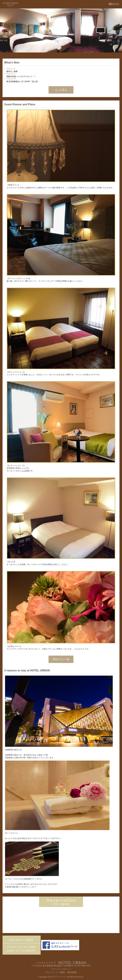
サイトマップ (51, 972)
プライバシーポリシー (61, 969)
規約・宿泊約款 (68, 972)
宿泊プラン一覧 (61, 659)
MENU (114, 4)
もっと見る (61, 90)
